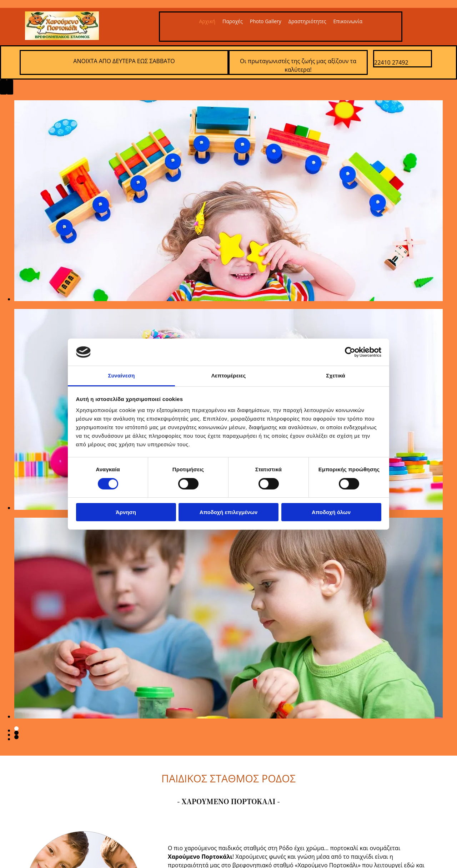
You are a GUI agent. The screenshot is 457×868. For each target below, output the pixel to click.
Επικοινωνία (348, 21)
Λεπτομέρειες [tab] (229, 375)
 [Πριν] (3, 87)
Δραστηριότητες (307, 21)
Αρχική (207, 21)
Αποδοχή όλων (331, 512)
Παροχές (233, 21)
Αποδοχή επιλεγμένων (229, 512)
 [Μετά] (10, 87)
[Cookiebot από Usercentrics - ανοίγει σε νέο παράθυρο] (350, 352)
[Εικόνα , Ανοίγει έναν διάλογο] (228, 299)
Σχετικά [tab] (335, 375)
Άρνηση (126, 512)
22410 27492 (391, 62)
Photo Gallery (266, 21)
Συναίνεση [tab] (121, 375)
